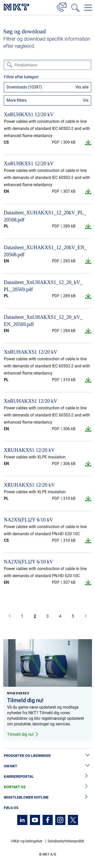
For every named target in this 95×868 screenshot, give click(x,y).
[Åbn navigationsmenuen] (88, 8)
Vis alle (82, 87)
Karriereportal (48, 777)
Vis (86, 100)
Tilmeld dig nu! (23, 734)
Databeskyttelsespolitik (66, 841)
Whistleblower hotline (48, 797)
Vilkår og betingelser (27, 841)
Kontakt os (48, 787)
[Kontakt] (62, 6)
